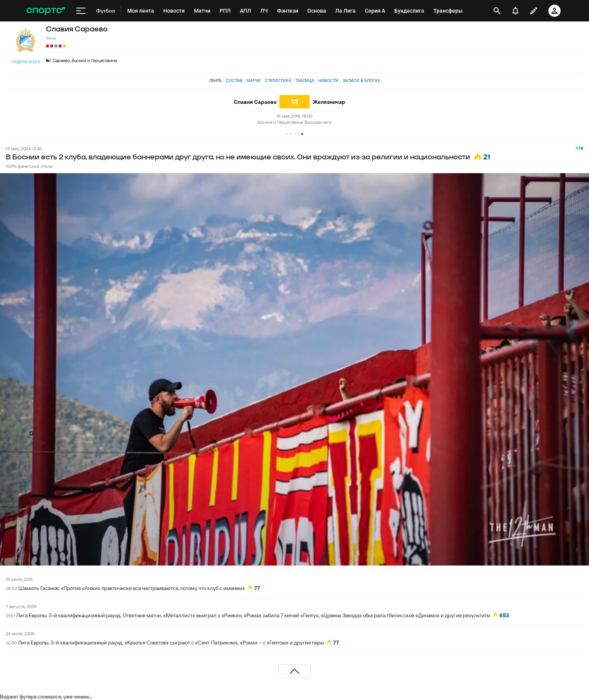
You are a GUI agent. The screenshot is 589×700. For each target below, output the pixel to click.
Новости (328, 80)
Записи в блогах (361, 80)
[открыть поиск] (497, 11)
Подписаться (26, 62)
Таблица (305, 80)
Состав (234, 80)
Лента (215, 80)
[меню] (81, 11)
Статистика (278, 80)
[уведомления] (515, 11)
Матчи (253, 80)
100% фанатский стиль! (30, 166)
